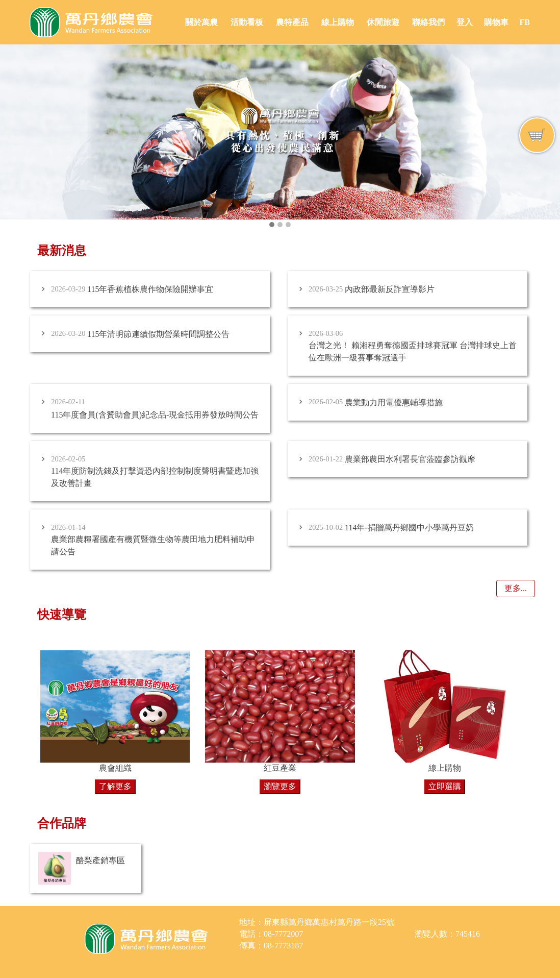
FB (524, 22)
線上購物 (338, 22)
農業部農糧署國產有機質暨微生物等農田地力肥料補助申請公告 (153, 545)
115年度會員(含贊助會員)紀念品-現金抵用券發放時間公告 (155, 415)
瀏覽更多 (280, 786)
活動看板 (247, 22)
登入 (465, 22)
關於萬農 (201, 22)
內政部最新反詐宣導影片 (390, 289)
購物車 (496, 22)
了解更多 (115, 786)
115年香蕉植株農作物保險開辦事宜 (150, 289)
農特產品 (292, 22)
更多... (516, 588)
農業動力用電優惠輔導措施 (394, 402)
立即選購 (445, 786)
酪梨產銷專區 (100, 860)
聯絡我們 (428, 22)
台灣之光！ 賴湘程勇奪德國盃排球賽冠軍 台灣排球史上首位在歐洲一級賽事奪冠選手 (413, 351)
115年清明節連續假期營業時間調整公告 (158, 334)
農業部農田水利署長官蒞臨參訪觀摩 (410, 459)
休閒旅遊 (383, 22)
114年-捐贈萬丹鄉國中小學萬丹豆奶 (409, 528)
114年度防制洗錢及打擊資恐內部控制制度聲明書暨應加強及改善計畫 (155, 477)
